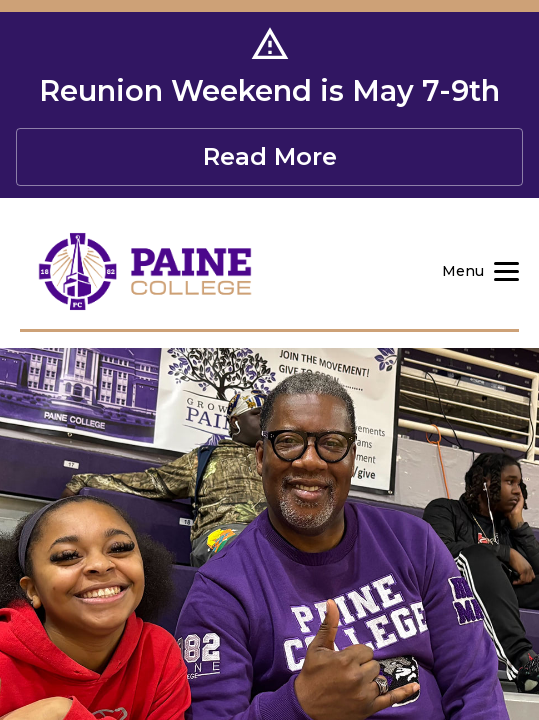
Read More (270, 156)
